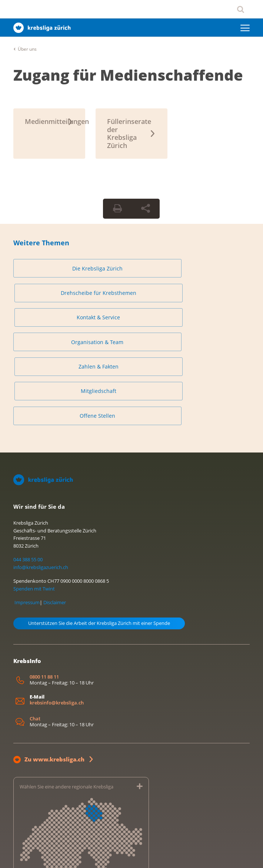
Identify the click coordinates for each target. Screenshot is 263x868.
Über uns (27, 49)
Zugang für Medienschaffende (128, 75)
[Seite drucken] (117, 209)
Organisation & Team (51, 297)
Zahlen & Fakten (131, 297)
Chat (35, 631)
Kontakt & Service (212, 268)
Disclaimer (55, 514)
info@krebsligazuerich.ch (41, 479)
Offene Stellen (51, 324)
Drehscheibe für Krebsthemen (131, 268)
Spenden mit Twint (34, 500)
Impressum (27, 514)
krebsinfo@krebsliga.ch (57, 614)
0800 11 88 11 (44, 588)
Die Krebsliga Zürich (51, 268)
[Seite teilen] (146, 209)
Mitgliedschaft (212, 297)
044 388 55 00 (28, 471)
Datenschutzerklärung (64, 854)
